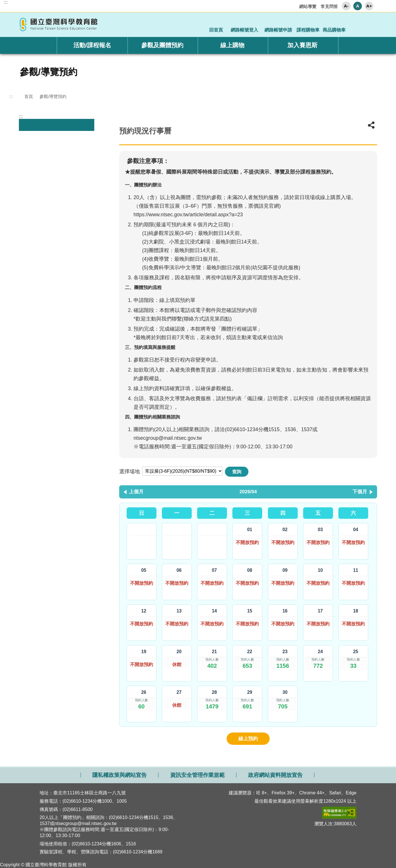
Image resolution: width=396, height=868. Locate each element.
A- (346, 6)
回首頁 (216, 30)
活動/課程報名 (92, 45)
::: (6, 2)
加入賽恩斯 (302, 45)
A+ (369, 6)
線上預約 (248, 739)
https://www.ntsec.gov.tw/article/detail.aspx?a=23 (188, 215)
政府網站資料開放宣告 (275, 775)
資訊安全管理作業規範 (197, 775)
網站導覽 (308, 6)
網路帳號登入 (244, 30)
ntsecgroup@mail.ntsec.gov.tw (168, 438)
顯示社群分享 (354, 24)
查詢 (237, 472)
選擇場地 (130, 472)
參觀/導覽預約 (53, 96)
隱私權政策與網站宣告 (119, 775)
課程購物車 (308, 30)
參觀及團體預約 (162, 45)
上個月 (136, 492)
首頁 (29, 96)
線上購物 (232, 45)
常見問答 (329, 6)
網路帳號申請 (278, 30)
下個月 (360, 492)
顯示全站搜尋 (370, 24)
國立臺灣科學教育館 (59, 25)
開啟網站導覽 (198, 763)
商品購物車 (334, 30)
